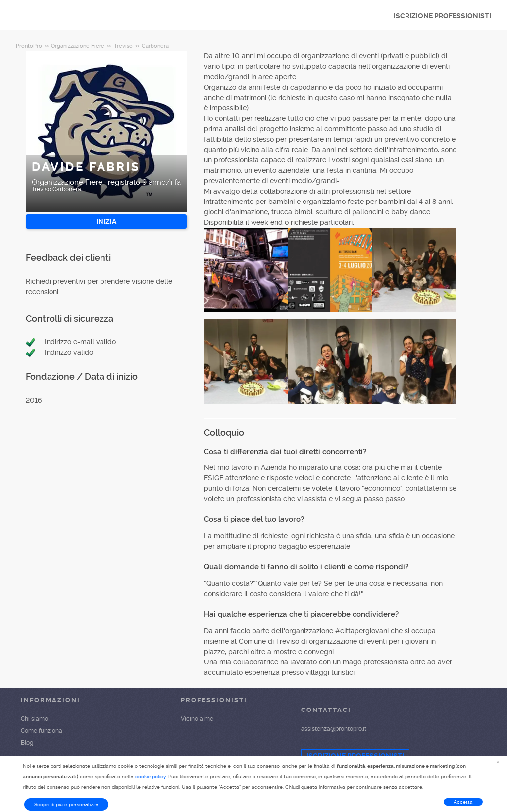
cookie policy (151, 777)
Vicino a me (197, 719)
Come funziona (42, 731)
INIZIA (106, 221)
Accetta (463, 802)
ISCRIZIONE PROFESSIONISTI (442, 16)
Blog (27, 743)
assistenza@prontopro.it (334, 729)
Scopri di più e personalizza (66, 804)
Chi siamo (34, 719)
